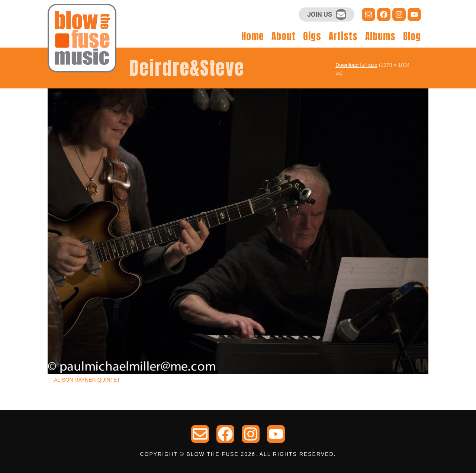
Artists (343, 36)
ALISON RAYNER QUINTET (84, 380)
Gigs (312, 36)
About (284, 36)
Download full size (356, 65)
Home (253, 36)
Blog (412, 36)
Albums (380, 36)
